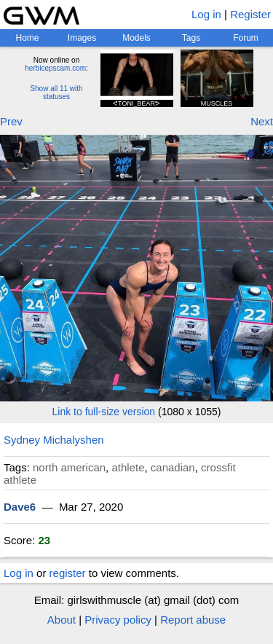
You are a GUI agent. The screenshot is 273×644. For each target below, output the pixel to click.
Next (262, 121)
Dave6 (20, 507)
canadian (173, 467)
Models (136, 38)
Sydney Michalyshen (54, 440)
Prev (11, 121)
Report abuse (193, 620)
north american (69, 467)
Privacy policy (118, 620)
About (62, 620)
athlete (128, 467)
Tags (191, 38)
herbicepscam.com (55, 68)
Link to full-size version (104, 412)
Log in (206, 14)
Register (250, 14)
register (68, 573)
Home (27, 38)
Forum (246, 38)
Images (82, 38)
